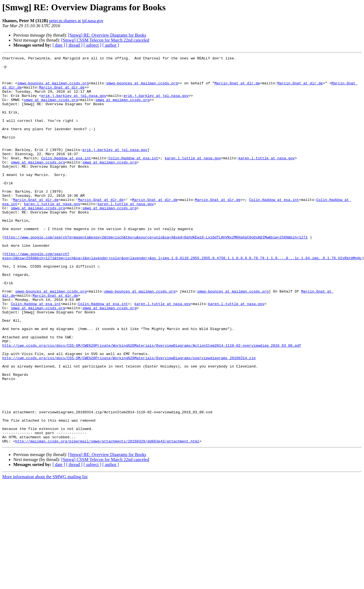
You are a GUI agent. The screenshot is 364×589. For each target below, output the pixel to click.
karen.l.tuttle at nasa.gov (193, 179)
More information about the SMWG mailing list (45, 554)
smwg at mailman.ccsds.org (51, 109)
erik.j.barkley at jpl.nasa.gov (74, 104)
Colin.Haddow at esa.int (66, 179)
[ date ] (59, 45)
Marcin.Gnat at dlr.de (237, 89)
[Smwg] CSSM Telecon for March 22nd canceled (105, 40)
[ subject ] (92, 45)
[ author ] (111, 45)
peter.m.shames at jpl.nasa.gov (76, 21)
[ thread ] (74, 45)
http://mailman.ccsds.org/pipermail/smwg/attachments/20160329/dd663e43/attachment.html (107, 518)
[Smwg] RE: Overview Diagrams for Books (107, 35)
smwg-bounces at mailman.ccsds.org (53, 89)
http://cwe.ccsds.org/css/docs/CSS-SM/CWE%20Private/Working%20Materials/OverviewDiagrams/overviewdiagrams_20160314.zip (129, 419)
